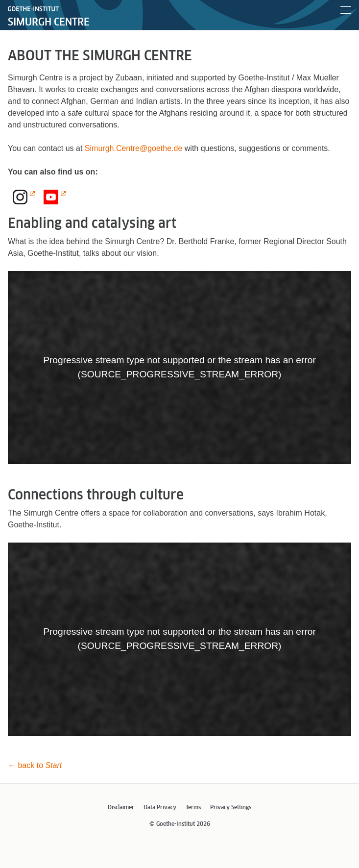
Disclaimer (121, 808)
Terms (193, 808)
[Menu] (346, 12)
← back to (35, 765)
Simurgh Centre (49, 22)
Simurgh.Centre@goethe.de (133, 148)
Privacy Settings (231, 808)
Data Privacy (160, 808)
